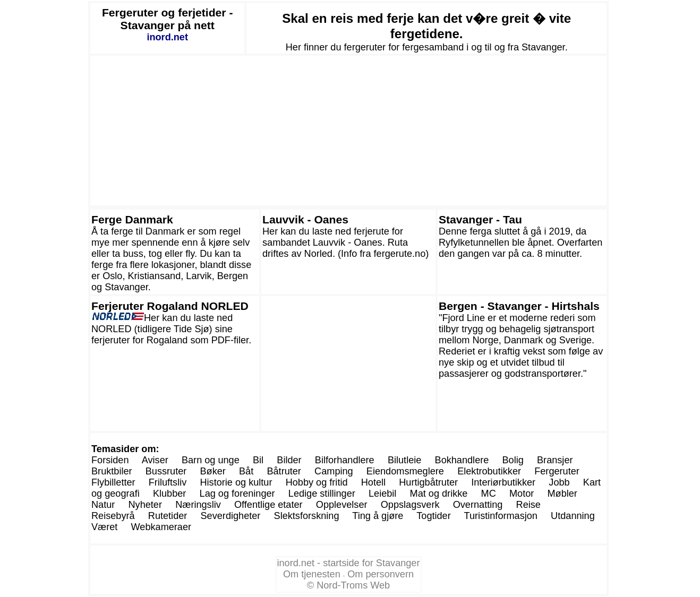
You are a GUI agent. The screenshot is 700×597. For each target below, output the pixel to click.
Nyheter (145, 505)
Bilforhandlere (345, 460)
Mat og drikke (439, 494)
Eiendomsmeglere (405, 471)
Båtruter (284, 471)
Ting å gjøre (378, 516)
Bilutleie (404, 460)
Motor (522, 494)
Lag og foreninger (237, 494)
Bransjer (555, 460)
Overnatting (478, 505)
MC (489, 494)
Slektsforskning (307, 516)
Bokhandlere (462, 460)
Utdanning (573, 516)
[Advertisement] (348, 131)
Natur (103, 505)
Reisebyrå (113, 516)
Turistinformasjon (501, 516)
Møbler (562, 494)
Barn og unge (211, 460)
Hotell (373, 482)
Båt (246, 471)
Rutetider (168, 516)
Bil (258, 460)
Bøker (213, 471)
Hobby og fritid (317, 482)
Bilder (289, 460)
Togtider (433, 516)
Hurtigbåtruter (428, 482)
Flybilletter (113, 482)
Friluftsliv (168, 482)
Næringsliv (198, 505)
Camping (334, 471)
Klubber (169, 494)
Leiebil (382, 494)
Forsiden (110, 460)
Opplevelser (342, 505)
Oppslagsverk (410, 505)
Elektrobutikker (489, 471)
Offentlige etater (268, 505)
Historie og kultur (236, 482)
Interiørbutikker (503, 482)
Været (104, 527)
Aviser (155, 460)
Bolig (513, 460)
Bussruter (166, 471)
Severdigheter (231, 516)
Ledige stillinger (322, 494)
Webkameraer (161, 527)
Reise (528, 505)
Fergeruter (557, 471)
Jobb (559, 482)
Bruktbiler (112, 471)
